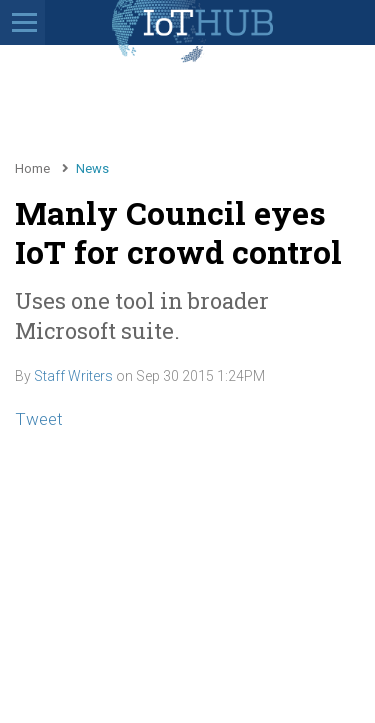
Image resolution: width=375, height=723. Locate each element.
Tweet (39, 419)
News (92, 168)
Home (32, 168)
